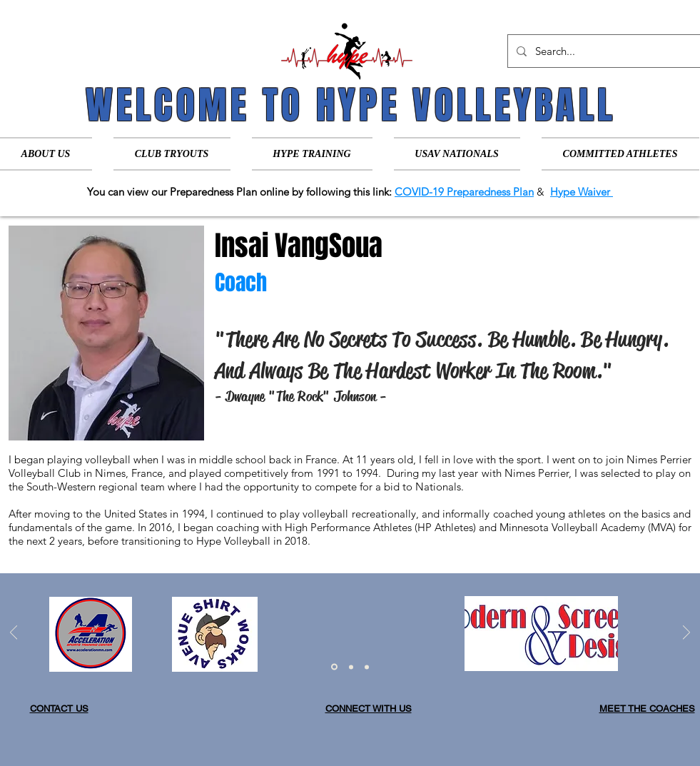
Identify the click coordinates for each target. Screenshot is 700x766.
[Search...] (603, 51)
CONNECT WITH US (369, 709)
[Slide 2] (351, 667)
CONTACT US (59, 709)
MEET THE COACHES (647, 709)
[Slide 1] (334, 667)
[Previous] (14, 634)
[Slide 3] (367, 667)
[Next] (686, 634)
